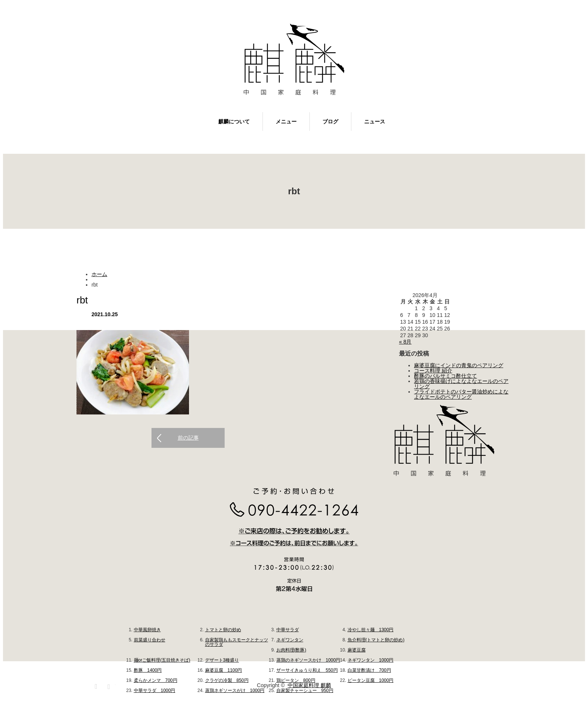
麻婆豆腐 (357, 650)
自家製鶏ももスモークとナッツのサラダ (237, 642)
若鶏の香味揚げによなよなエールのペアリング (461, 384)
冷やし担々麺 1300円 (371, 630)
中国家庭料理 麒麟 (309, 685)
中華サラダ (288, 630)
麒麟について (234, 122)
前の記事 (188, 438)
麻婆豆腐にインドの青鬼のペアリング (459, 365)
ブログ (330, 122)
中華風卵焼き (147, 630)
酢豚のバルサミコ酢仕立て (445, 376)
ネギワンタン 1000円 (371, 660)
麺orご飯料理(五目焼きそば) (162, 660)
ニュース (375, 122)
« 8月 (405, 342)
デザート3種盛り (222, 660)
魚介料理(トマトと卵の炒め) (376, 640)
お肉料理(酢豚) (291, 650)
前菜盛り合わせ (150, 640)
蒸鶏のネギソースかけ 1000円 (308, 660)
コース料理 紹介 (433, 371)
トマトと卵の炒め (223, 630)
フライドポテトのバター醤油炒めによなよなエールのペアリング (461, 394)
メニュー (286, 122)
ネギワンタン (290, 640)
